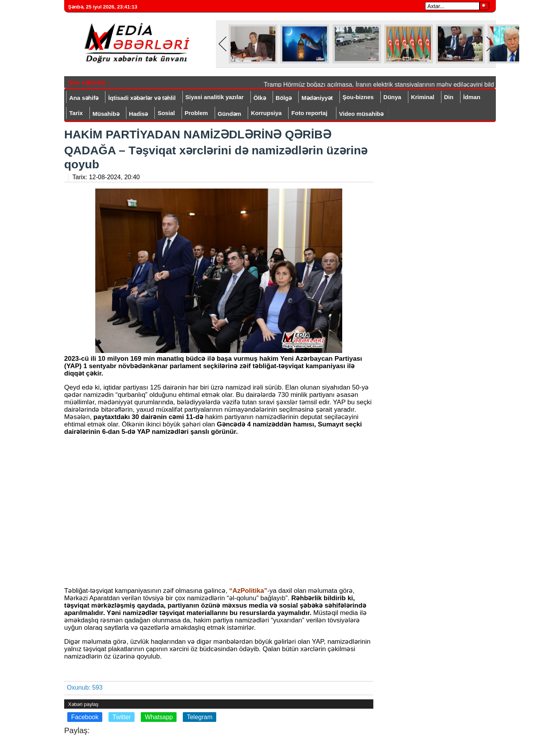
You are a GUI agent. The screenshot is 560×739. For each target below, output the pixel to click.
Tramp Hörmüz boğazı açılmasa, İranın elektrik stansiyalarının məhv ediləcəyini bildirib (384, 85)
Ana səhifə (84, 98)
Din (449, 97)
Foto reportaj (309, 113)
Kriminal (423, 97)
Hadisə (139, 114)
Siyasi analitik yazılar (215, 97)
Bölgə (284, 98)
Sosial (166, 113)
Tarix (76, 113)
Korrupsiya (266, 113)
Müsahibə (106, 114)
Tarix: (106, 177)
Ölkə (260, 98)
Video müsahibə (361, 114)
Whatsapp (159, 717)
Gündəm (230, 114)
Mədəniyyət (317, 98)
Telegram (199, 717)
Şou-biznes (358, 97)
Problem (196, 113)
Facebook (85, 717)
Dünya (392, 97)
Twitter (122, 717)
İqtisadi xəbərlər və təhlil (142, 98)
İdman (472, 97)
